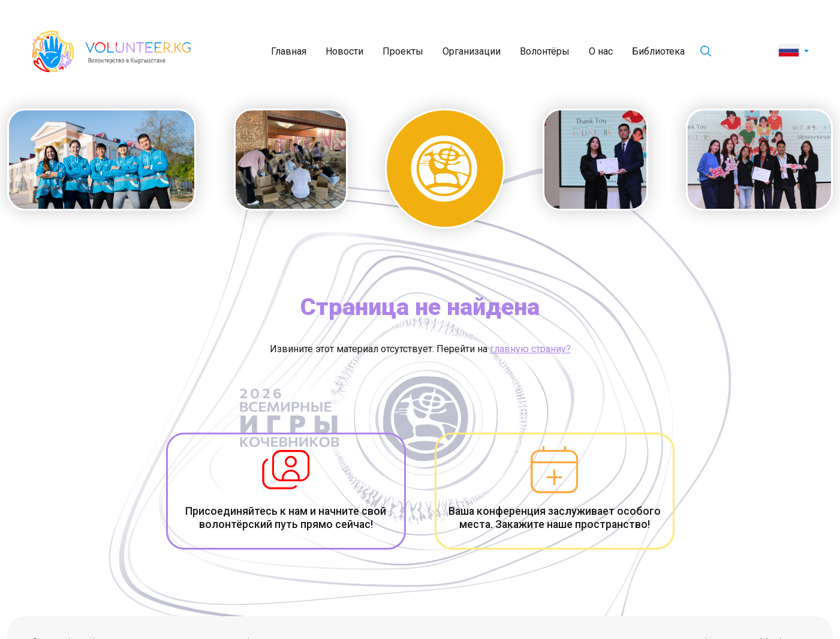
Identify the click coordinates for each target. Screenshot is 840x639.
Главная (289, 51)
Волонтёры (545, 51)
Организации (472, 51)
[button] (794, 52)
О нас (601, 51)
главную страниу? (530, 349)
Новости (344, 51)
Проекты (403, 51)
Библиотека (658, 51)
